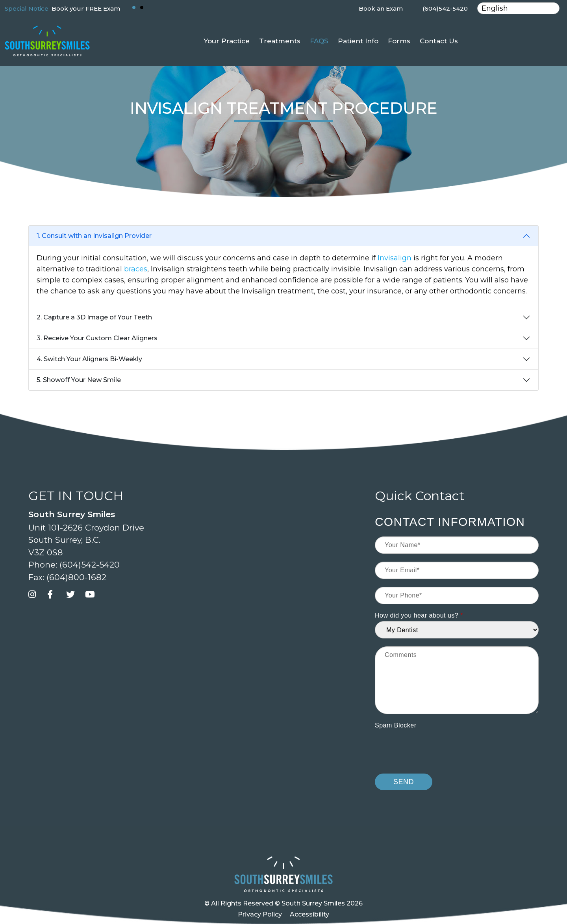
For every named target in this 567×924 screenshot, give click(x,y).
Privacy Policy (260, 914)
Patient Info (358, 41)
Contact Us (439, 41)
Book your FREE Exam (86, 8)
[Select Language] (518, 8)
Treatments (280, 41)
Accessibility (309, 914)
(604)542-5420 (445, 8)
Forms (399, 41)
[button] (134, 7)
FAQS (319, 41)
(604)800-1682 (76, 577)
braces (136, 269)
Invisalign (395, 258)
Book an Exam (381, 8)
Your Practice (227, 41)
